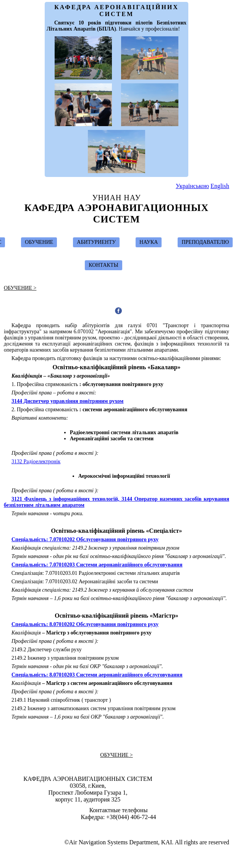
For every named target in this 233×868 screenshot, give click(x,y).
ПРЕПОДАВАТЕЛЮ (205, 242)
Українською (192, 186)
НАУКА (149, 242)
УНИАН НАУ (116, 198)
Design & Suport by (117, 828)
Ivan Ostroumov (120, 828)
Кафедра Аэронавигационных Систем (117, 213)
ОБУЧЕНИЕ (39, 242)
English (220, 186)
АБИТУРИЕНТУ (96, 242)
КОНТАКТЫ (103, 265)
